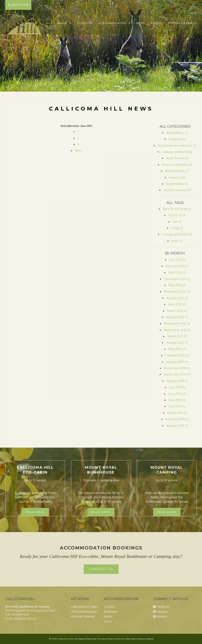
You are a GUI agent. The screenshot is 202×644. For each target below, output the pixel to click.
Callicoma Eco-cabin (84, 607)
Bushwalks (111, 611)
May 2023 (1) (177, 285)
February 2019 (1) (177, 419)
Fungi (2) (177, 228)
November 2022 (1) (177, 292)
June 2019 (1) (177, 394)
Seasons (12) (177, 177)
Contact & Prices (182, 23)
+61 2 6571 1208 (20, 614)
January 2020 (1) (177, 362)
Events (157, 23)
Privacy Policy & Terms (111, 639)
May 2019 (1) (177, 400)
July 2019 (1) (177, 387)
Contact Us (101, 569)
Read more (35, 512)
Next (78, 151)
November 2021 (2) (177, 323)
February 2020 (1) (177, 355)
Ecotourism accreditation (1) (177, 146)
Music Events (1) (177, 158)
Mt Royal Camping (83, 616)
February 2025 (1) (177, 266)
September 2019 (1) (177, 375)
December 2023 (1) (177, 279)
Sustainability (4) (177, 184)
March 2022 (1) (177, 311)
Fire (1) (177, 222)
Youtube (160, 616)
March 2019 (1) (177, 413)
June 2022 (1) (177, 304)
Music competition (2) (177, 165)
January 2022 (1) (177, 317)
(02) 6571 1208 (18, 5)
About (62, 23)
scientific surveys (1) (177, 190)
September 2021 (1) (177, 330)
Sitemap (130, 639)
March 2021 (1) (177, 336)
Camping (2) (177, 139)
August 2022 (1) (177, 298)
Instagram (161, 611)
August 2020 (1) (177, 343)
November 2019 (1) (177, 368)
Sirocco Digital (145, 639)
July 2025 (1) (177, 260)
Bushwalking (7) (177, 133)
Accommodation (112, 23)
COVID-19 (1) (177, 215)
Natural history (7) (177, 171)
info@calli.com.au (25, 618)
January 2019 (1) (177, 426)
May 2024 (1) (177, 272)
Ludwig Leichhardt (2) (177, 152)
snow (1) (177, 241)
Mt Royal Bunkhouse (84, 611)
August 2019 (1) (177, 381)
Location (85, 23)
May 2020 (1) (177, 349)
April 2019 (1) (177, 406)
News (141, 23)
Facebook (161, 607)
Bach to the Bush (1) (177, 209)
